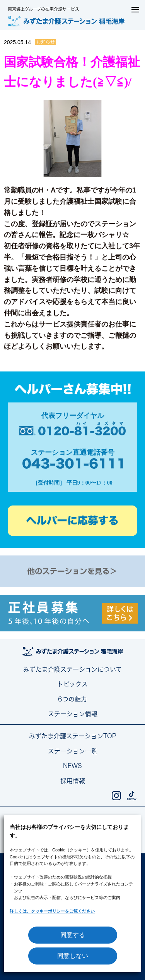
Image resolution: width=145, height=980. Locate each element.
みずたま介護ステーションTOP (73, 736)
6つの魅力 (72, 699)
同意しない (73, 956)
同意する (73, 935)
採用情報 (73, 781)
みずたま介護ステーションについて (72, 669)
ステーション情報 (73, 714)
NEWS (72, 766)
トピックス (72, 684)
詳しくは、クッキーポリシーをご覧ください (52, 911)
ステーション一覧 (73, 751)
